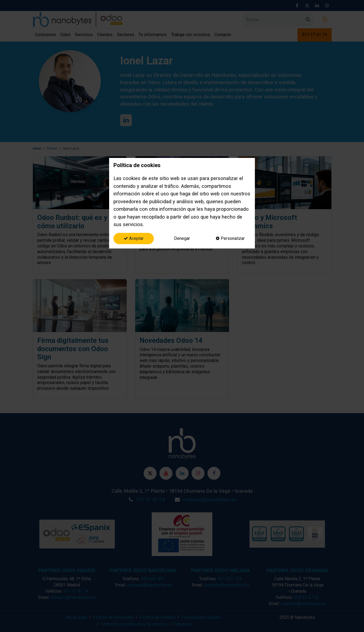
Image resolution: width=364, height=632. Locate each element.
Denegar (182, 238)
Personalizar (230, 238)
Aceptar (134, 238)
